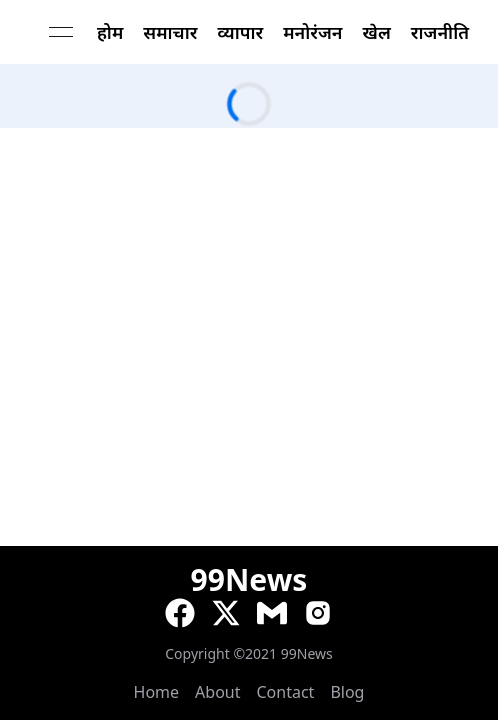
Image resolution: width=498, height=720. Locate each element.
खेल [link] (377, 32)
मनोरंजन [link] (312, 32)
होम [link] (110, 32)
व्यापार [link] (240, 32)
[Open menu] (61, 32)
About (217, 692)
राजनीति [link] (440, 32)
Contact (286, 692)
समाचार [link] (170, 32)
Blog (347, 692)
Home (157, 692)
